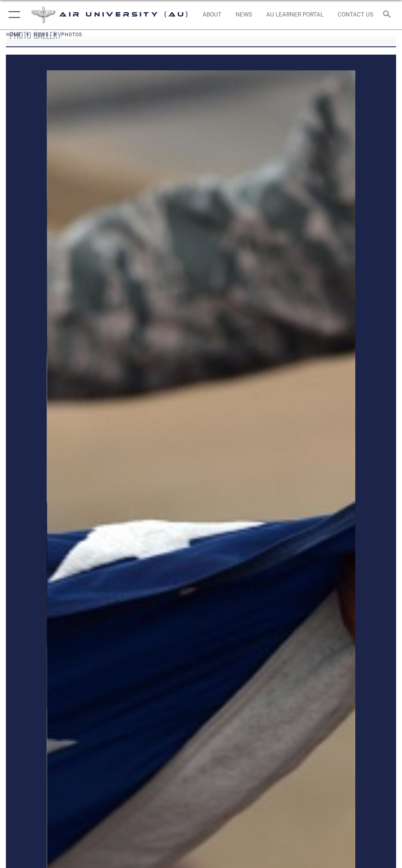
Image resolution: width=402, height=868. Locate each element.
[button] (13, 15)
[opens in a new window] (295, 15)
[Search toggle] (388, 15)
